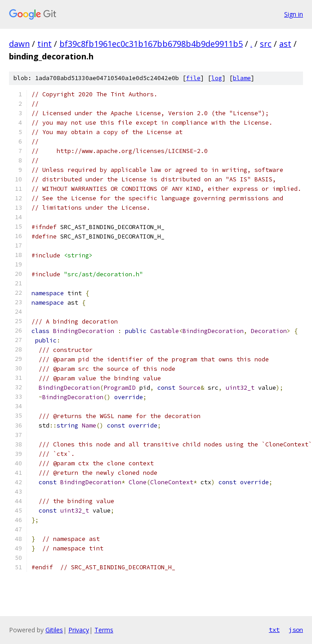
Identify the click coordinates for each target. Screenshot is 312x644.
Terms (104, 630)
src (266, 44)
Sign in (294, 14)
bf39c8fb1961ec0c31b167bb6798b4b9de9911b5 (151, 44)
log (217, 78)
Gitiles (54, 630)
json (296, 630)
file (193, 78)
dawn (19, 44)
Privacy (79, 630)
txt (274, 630)
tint (45, 44)
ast (285, 44)
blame (242, 78)
